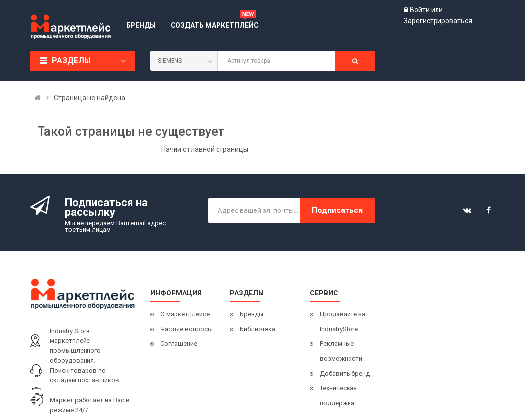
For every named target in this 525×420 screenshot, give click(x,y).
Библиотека (258, 329)
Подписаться (337, 210)
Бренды (252, 314)
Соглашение (179, 344)
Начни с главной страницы (205, 149)
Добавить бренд (345, 373)
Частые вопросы (186, 329)
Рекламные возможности (341, 351)
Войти (420, 10)
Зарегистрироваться (438, 21)
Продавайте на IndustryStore (343, 321)
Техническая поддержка (338, 396)
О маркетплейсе (185, 314)
